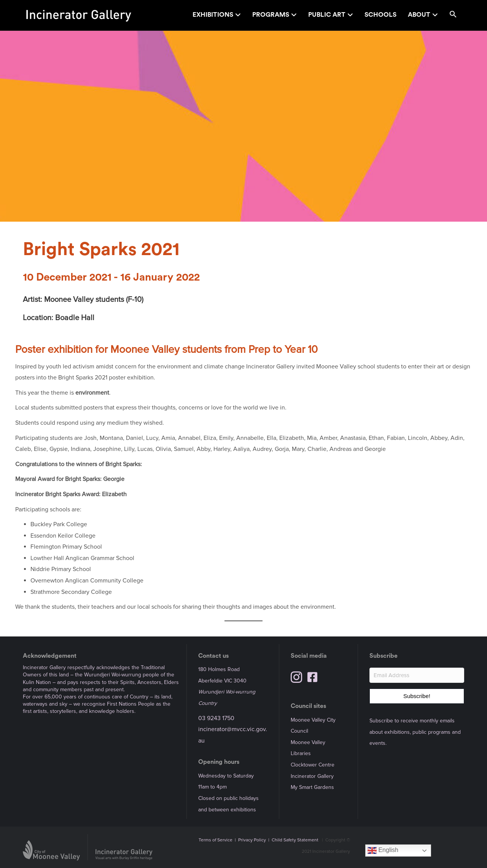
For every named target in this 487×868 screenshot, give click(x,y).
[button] (453, 15)
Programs (271, 15)
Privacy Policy (252, 840)
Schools (380, 15)
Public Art (327, 15)
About (419, 15)
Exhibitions (213, 15)
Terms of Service (216, 840)
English (383, 851)
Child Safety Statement (295, 840)
